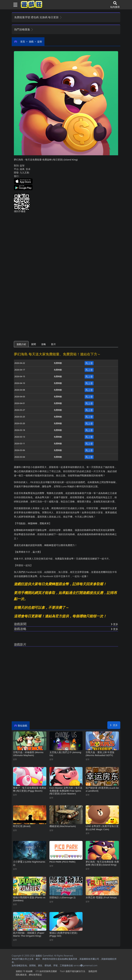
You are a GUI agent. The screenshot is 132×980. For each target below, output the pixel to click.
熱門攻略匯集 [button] (24, 29)
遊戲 (31, 41)
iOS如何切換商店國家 (46, 971)
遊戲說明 (93, 971)
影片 (54, 344)
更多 (114, 725)
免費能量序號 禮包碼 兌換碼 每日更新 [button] (38, 17)
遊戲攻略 (20, 629)
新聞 (34, 344)
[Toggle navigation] (14, 5)
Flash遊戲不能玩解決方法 (73, 971)
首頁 (23, 41)
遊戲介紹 (21, 344)
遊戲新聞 (20, 624)
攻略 (44, 344)
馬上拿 (89, 363)
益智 (40, 41)
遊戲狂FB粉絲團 (24, 971)
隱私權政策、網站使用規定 (29, 975)
